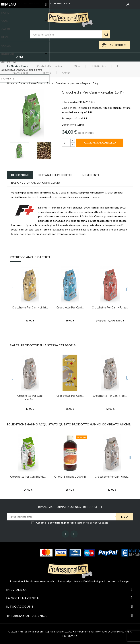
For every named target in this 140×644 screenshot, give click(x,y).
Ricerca (106, 34)
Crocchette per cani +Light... (30, 307)
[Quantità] (66, 143)
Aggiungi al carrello (100, 143)
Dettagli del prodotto (55, 175)
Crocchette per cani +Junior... (30, 397)
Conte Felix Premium (50, 66)
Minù (77, 66)
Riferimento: (70, 102)
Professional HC (22, 73)
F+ (119, 66)
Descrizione (20, 175)
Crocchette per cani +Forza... (110, 307)
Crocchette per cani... (70, 307)
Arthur (66, 73)
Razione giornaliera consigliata (36, 183)
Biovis (47, 73)
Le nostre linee (18, 66)
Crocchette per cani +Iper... (110, 396)
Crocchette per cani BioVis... (28, 477)
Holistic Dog (99, 66)
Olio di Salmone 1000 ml (70, 477)
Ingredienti (90, 175)
